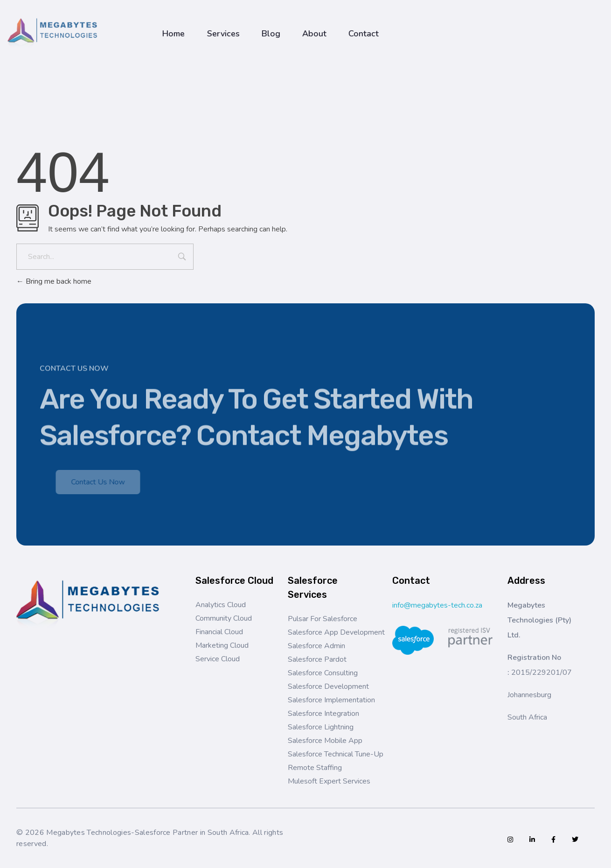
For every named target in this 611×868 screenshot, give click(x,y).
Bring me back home (54, 281)
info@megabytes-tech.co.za (437, 605)
